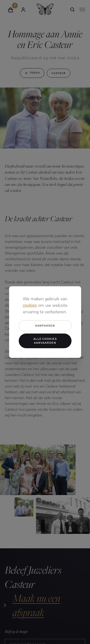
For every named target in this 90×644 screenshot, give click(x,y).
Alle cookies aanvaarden (45, 341)
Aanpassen (45, 325)
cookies (30, 306)
